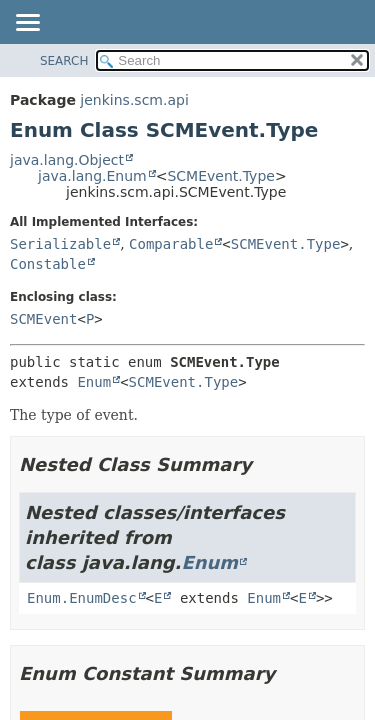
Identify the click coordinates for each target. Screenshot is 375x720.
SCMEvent (43, 319)
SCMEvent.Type (220, 176)
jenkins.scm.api (134, 100)
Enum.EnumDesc (82, 598)
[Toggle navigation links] (27, 24)
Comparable (171, 244)
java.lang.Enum (92, 176)
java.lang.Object (67, 160)
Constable (48, 264)
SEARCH (64, 61)
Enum (94, 382)
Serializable (60, 244)
